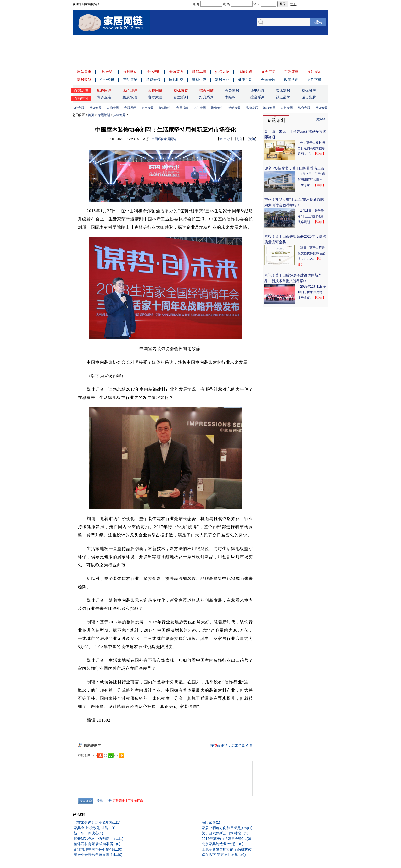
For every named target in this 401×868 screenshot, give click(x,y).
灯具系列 (206, 97)
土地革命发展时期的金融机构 (225, 849)
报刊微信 (130, 72)
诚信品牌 (309, 97)
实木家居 (283, 91)
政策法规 (291, 80)
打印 (240, 139)
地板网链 (104, 91)
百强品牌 (81, 91)
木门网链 (130, 91)
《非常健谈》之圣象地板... (95, 822)
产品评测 (130, 80)
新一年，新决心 (86, 833)
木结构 (230, 97)
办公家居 (232, 91)
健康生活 (245, 80)
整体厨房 (309, 91)
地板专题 (271, 108)
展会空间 (268, 72)
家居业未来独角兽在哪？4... (96, 855)
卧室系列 (181, 97)
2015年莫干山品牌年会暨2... (224, 839)
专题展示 (131, 108)
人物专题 (114, 108)
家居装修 (84, 80)
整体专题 (97, 108)
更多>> (321, 119)
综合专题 (79, 108)
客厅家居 (155, 97)
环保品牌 (199, 72)
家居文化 (222, 80)
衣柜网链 (155, 91)
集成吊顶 (130, 97)
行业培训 (153, 72)
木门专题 (201, 108)
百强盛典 (291, 72)
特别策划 (166, 108)
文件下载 (314, 80)
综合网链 (206, 91)
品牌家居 (253, 108)
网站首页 (84, 72)
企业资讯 (107, 80)
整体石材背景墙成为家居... (95, 844)
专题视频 (184, 108)
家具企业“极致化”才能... (92, 828)
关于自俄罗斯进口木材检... (223, 833)
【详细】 (319, 154)
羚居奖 (107, 72)
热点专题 (149, 108)
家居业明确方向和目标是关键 (225, 828)
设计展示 (314, 72)
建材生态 (199, 80)
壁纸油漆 (258, 91)
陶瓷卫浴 (104, 97)
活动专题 (236, 108)
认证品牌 (283, 97)
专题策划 (176, 72)
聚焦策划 (218, 108)
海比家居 (209, 822)
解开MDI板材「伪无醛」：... (96, 839)
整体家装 (181, 91)
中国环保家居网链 (164, 139)
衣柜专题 (288, 108)
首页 (91, 115)
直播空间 (81, 98)
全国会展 (268, 80)
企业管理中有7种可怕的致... (96, 849)
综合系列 (258, 97)
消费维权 (153, 80)
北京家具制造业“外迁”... (220, 844)
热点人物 (222, 72)
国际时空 (176, 80)
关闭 (252, 139)
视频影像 (245, 72)
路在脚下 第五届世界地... (221, 855)
